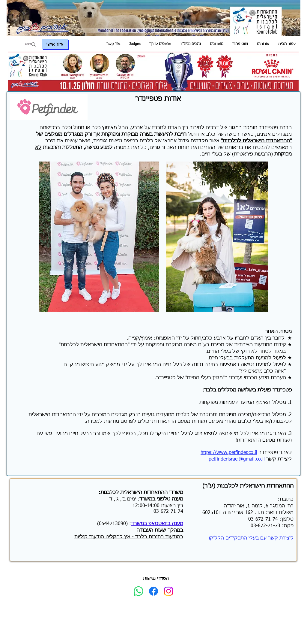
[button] (263, 44)
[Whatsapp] (139, 591)
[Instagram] (168, 591)
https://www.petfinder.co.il (229, 453)
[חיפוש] (25, 44)
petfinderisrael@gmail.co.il (237, 459)
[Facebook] (153, 591)
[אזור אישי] (55, 44)
